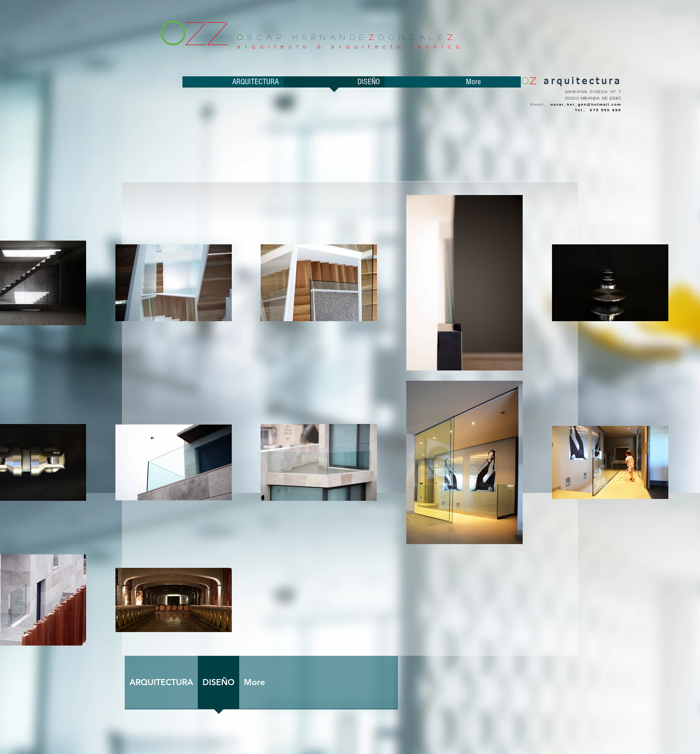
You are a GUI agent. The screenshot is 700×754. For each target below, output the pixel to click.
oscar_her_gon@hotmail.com (586, 104)
